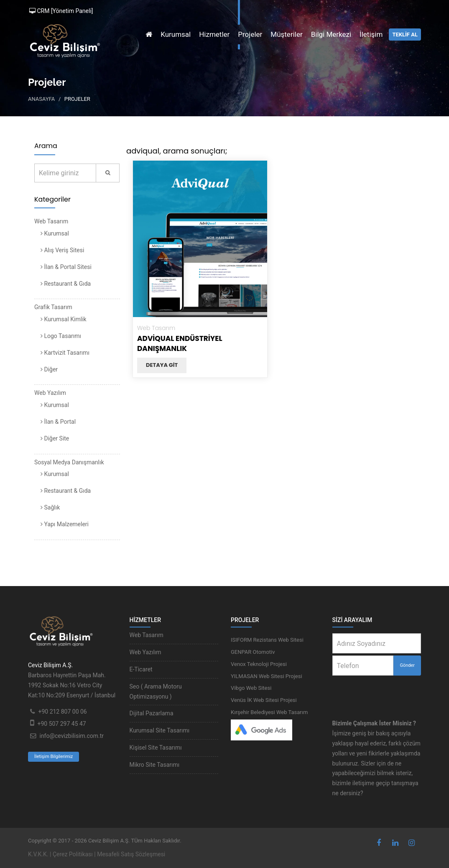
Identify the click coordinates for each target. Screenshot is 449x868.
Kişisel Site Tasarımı (156, 748)
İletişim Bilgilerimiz (54, 757)
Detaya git (162, 365)
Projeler (250, 34)
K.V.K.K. (38, 854)
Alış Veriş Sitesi (62, 250)
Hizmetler (214, 34)
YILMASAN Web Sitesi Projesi (267, 676)
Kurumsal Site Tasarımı (160, 730)
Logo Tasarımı (61, 336)
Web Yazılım (50, 393)
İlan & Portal (58, 422)
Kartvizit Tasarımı (65, 353)
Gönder (407, 665)
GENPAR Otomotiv (253, 652)
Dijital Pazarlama (152, 713)
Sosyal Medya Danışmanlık (69, 462)
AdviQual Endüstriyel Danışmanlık (180, 343)
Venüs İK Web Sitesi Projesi (264, 700)
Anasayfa (41, 99)
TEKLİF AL (405, 35)
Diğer (49, 369)
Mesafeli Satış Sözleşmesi (131, 854)
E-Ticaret (141, 669)
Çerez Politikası (73, 854)
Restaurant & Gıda (66, 284)
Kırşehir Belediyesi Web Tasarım (269, 712)
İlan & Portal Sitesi (66, 267)
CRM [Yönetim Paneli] (61, 11)
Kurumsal (176, 34)
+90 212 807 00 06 (62, 712)
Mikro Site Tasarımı (155, 765)
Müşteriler (286, 34)
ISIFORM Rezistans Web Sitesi (267, 640)
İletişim (371, 34)
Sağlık (50, 507)
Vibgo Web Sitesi (251, 688)
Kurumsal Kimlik (64, 319)
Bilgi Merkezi (331, 34)
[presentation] (388, 692)
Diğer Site (55, 438)
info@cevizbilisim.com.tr (71, 736)
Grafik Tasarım (53, 307)
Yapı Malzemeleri (65, 524)
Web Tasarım (51, 221)
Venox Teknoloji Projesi (259, 664)
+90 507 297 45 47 (61, 724)
